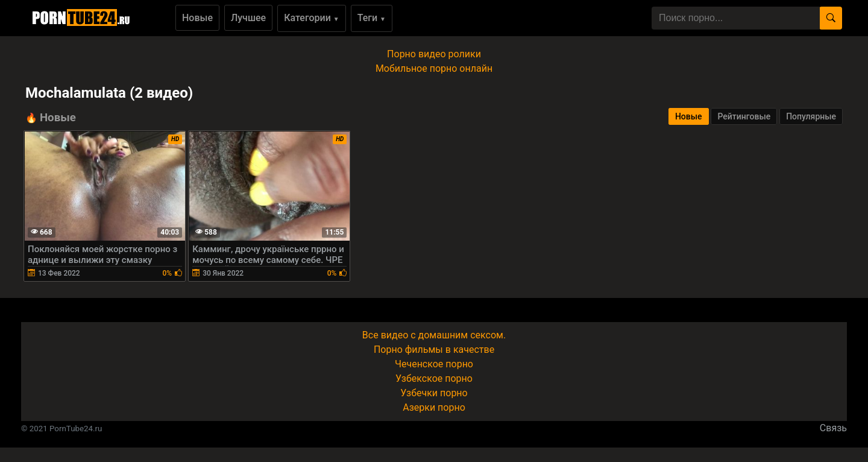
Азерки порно (434, 407)
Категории (312, 18)
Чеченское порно (434, 364)
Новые (197, 18)
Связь (833, 428)
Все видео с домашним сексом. (434, 335)
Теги (372, 18)
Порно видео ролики (434, 54)
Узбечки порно (434, 393)
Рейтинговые (744, 116)
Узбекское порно (434, 378)
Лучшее (248, 18)
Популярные (811, 116)
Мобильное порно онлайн (434, 68)
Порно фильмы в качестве (434, 350)
